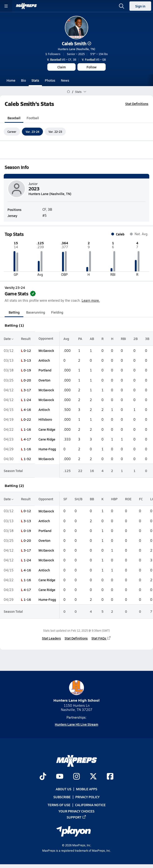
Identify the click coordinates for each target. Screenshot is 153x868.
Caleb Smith (76, 43)
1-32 (27, 459)
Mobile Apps (87, 789)
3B (147, 339)
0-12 (27, 350)
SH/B (78, 499)
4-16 (27, 409)
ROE (128, 499)
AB (92, 339)
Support (76, 817)
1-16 (27, 429)
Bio (23, 80)
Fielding (57, 312)
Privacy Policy (87, 797)
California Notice (90, 805)
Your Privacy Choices (76, 811)
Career (12, 132)
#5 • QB (94, 59)
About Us (64, 789)
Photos (50, 80)
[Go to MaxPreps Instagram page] (76, 777)
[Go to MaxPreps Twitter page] (93, 777)
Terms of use (59, 805)
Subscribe (62, 797)
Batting (14, 312)
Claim (62, 67)
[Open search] (122, 6)
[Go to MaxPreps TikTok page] (43, 777)
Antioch (44, 360)
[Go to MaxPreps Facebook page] (110, 777)
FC (141, 499)
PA (80, 339)
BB (92, 499)
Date (9, 339)
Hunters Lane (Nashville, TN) (76, 49)
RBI (123, 339)
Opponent (46, 339)
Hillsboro (45, 420)
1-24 (27, 400)
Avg (66, 339)
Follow (92, 67)
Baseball (14, 118)
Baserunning (36, 312)
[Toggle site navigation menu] (6, 6)
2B (136, 339)
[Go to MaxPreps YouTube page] (60, 777)
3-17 (27, 390)
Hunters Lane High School (76, 691)
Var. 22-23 (55, 132)
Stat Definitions (137, 104)
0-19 (27, 370)
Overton (44, 380)
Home (11, 80)
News (65, 80)
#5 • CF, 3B (62, 59)
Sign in (140, 6)
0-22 (27, 420)
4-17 (27, 439)
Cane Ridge (47, 429)
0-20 (27, 380)
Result (26, 339)
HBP (114, 499)
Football (33, 118)
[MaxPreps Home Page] (68, 92)
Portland (45, 370)
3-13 (27, 360)
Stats (35, 80)
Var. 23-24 (32, 132)
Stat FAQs (101, 638)
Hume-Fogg (47, 449)
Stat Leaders (51, 638)
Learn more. (91, 300)
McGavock (46, 350)
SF (65, 499)
